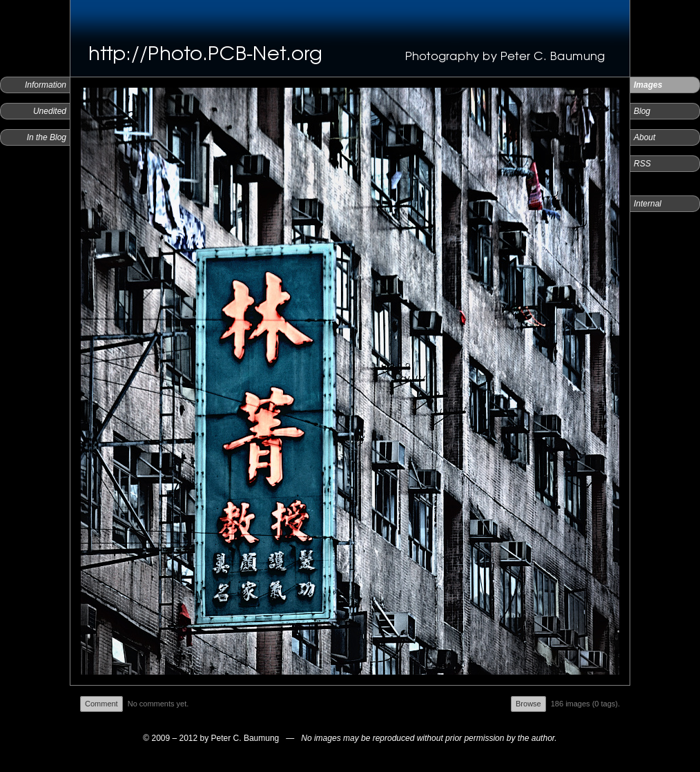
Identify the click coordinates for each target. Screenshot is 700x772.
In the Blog (47, 137)
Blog (642, 111)
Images (648, 85)
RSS (642, 164)
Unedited (50, 111)
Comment (101, 704)
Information (46, 85)
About (644, 137)
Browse (528, 704)
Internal (648, 204)
